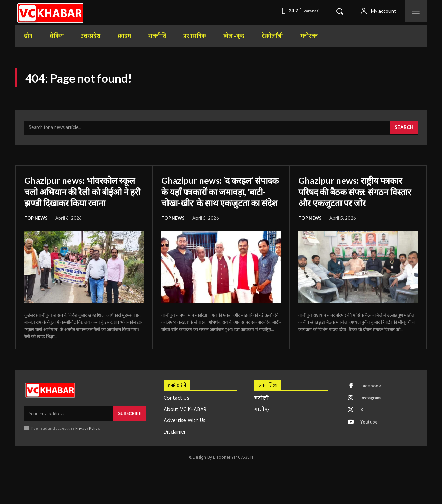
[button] (339, 11)
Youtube (370, 438)
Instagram (372, 413)
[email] (68, 427)
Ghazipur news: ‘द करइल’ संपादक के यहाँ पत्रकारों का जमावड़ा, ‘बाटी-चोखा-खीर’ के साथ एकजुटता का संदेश (220, 199)
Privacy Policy (87, 442)
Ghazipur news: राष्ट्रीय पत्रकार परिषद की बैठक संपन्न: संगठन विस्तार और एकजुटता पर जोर (356, 193)
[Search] (403, 130)
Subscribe (130, 427)
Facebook (371, 400)
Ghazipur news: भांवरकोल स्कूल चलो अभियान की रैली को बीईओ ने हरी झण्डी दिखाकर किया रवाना (82, 199)
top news (36, 231)
